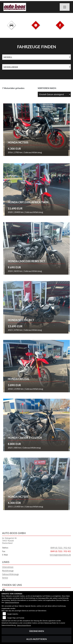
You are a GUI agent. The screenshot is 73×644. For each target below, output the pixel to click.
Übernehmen (37, 631)
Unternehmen (8, 567)
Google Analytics (13, 614)
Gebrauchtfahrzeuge (10, 574)
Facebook (8, 591)
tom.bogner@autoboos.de (60, 555)
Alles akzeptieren (36, 639)
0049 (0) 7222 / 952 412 (61, 548)
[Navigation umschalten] (65, 7)
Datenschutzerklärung (12, 602)
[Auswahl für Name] (36, 57)
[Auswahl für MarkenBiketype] (36, 67)
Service (5, 578)
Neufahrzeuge (8, 571)
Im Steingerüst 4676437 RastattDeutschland (9, 541)
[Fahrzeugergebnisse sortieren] (54, 94)
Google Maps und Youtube (16, 618)
